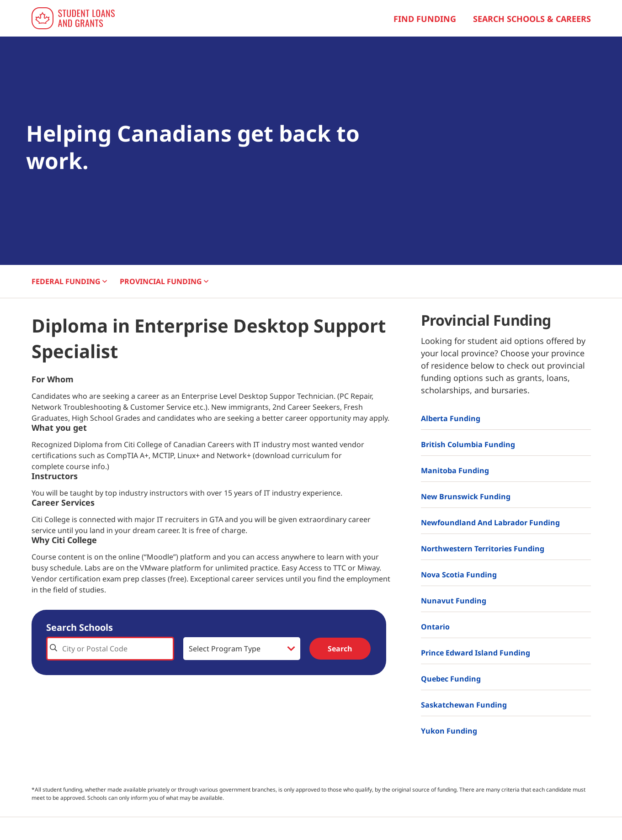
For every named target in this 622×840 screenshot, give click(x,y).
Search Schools (80, 627)
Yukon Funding (449, 731)
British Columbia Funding (468, 444)
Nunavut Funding (454, 601)
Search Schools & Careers (532, 19)
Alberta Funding (451, 418)
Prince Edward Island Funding (476, 653)
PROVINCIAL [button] (164, 281)
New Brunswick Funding (466, 497)
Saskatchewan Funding (464, 705)
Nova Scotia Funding (459, 575)
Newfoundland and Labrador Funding (490, 523)
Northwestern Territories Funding (483, 549)
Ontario (435, 627)
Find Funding (425, 19)
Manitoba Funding (455, 470)
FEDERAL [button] (69, 281)
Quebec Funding (451, 679)
